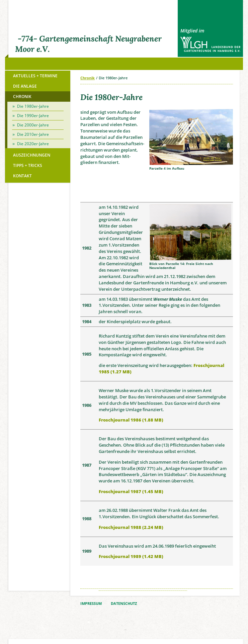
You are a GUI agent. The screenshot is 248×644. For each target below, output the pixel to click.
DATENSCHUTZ (124, 604)
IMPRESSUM (91, 604)
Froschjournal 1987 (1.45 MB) (131, 491)
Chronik (88, 78)
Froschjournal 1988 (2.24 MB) (131, 527)
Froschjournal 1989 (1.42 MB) (131, 556)
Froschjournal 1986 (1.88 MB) (131, 420)
